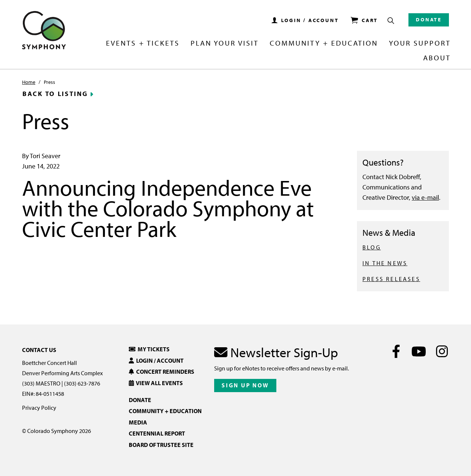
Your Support (420, 43)
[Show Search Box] (391, 21)
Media (138, 422)
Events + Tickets (143, 43)
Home (29, 82)
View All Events (156, 383)
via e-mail (425, 197)
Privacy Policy (39, 408)
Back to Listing (55, 94)
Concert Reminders (162, 372)
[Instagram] (442, 351)
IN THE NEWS (385, 263)
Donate (429, 19)
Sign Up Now (245, 385)
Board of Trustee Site (161, 445)
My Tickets (149, 349)
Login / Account (156, 360)
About (437, 58)
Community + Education (324, 43)
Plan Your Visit (225, 43)
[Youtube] (419, 351)
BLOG (372, 247)
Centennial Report (157, 433)
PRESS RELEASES (391, 279)
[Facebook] (396, 351)
